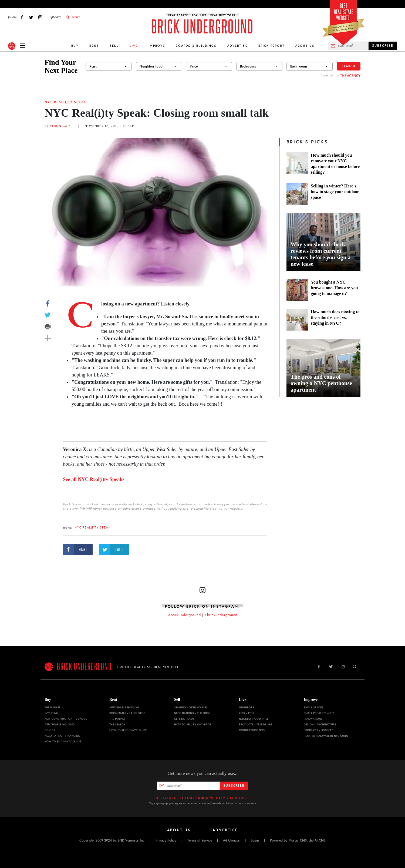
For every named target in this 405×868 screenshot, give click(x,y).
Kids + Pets (247, 713)
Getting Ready (184, 719)
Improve (157, 46)
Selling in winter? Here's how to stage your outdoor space (335, 192)
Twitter (31, 17)
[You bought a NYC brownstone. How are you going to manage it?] (297, 290)
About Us (305, 46)
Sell (114, 46)
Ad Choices (231, 840)
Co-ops (50, 730)
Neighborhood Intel (254, 719)
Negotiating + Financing (62, 736)
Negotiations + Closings (192, 713)
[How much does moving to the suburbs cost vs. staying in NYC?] (297, 320)
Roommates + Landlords (127, 713)
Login (255, 840)
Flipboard (54, 17)
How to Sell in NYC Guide (193, 724)
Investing (51, 713)
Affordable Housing (60, 724)
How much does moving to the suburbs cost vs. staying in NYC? (335, 317)
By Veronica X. (58, 126)
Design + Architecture (320, 724)
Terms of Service (200, 840)
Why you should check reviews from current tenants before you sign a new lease (320, 254)
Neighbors (247, 707)
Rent (94, 46)
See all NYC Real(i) (94, 479)
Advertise (237, 46)
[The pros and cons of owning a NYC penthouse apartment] (323, 368)
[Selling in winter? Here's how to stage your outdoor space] (297, 194)
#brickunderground (221, 615)
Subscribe (234, 786)
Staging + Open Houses (191, 707)
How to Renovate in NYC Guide (326, 736)
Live (242, 700)
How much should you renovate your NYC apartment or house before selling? (335, 164)
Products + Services (319, 730)
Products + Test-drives (256, 724)
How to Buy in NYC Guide (63, 741)
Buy (75, 46)
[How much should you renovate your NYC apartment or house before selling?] (297, 164)
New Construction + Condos (66, 719)
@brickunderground (184, 615)
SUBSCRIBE (383, 46)
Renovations (313, 719)
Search (349, 66)
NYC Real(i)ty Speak (65, 102)
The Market (52, 707)
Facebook (22, 17)
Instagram (40, 17)
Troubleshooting (252, 730)
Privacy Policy (166, 840)
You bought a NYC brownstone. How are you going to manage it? (334, 288)
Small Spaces (314, 707)
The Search (117, 724)
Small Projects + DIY (319, 713)
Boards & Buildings (196, 46)
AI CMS (320, 840)
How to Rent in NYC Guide (128, 730)
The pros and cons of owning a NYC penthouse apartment (321, 383)
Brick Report (271, 46)
